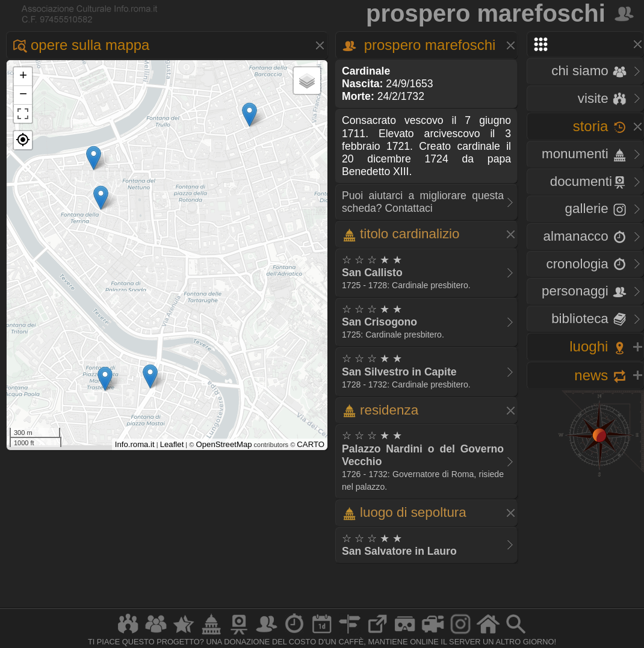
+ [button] (23, 76)
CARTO (311, 444)
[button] (23, 140)
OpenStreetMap (224, 444)
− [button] (23, 95)
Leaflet (172, 444)
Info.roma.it (135, 444)
